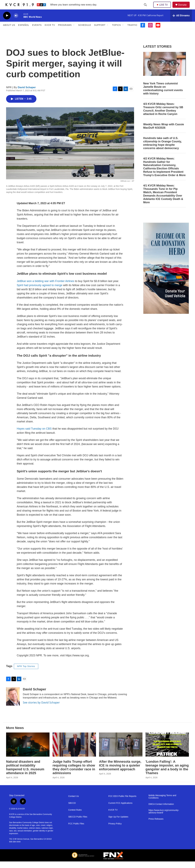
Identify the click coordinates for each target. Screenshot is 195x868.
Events (37, 32)
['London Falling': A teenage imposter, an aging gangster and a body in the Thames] (167, 751)
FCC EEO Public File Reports (122, 803)
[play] (7, 22)
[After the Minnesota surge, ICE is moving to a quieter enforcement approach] (121, 751)
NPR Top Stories (26, 673)
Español (24, 32)
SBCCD (72, 810)
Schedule (85, 32)
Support (100, 32)
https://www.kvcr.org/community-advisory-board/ (164, 818)
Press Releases (156, 826)
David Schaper (27, 94)
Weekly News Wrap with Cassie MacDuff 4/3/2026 (164, 133)
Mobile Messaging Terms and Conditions (162, 803)
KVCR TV (50, 32)
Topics (116, 32)
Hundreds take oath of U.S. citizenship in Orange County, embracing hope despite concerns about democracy (162, 150)
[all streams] (181, 22)
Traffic (132, 32)
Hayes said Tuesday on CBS (34, 435)
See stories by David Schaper (41, 709)
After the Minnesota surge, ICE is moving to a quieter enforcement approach (120, 772)
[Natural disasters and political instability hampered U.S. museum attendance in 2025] (28, 751)
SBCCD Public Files (78, 824)
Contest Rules (75, 817)
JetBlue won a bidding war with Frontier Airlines (45, 288)
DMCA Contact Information (161, 811)
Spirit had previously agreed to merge (40, 292)
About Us (9, 32)
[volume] (16, 22)
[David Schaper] (13, 703)
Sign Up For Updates (118, 824)
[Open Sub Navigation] (74, 32)
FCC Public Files (76, 830)
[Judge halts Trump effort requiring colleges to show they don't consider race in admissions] (74, 751)
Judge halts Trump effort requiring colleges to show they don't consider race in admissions (74, 774)
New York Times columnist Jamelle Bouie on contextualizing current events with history (163, 95)
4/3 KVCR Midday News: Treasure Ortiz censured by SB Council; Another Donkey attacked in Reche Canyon (163, 116)
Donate (184, 8)
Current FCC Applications (120, 810)
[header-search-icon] (146, 8)
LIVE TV (163, 8)
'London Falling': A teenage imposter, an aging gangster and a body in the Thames (167, 774)
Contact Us (74, 803)
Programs (65, 32)
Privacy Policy (115, 830)
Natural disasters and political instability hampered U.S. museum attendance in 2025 (25, 774)
